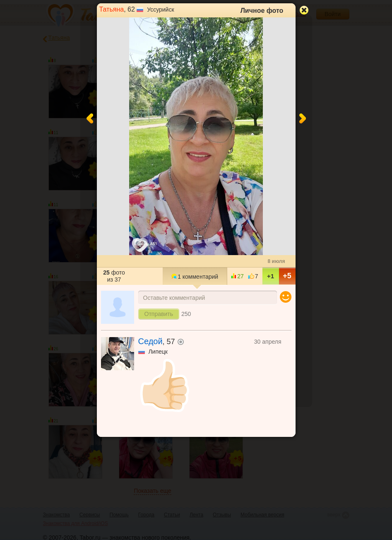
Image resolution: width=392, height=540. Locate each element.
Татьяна (112, 9)
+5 (287, 276)
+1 (271, 276)
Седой (150, 341)
